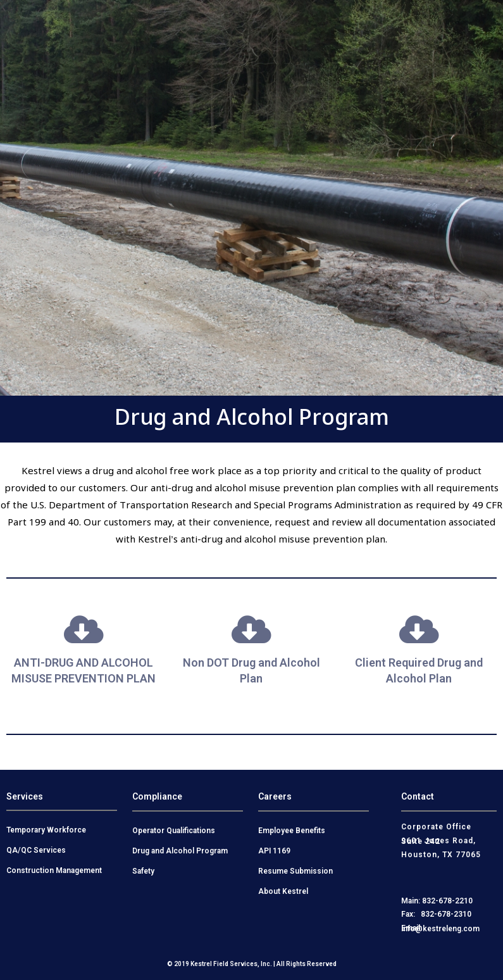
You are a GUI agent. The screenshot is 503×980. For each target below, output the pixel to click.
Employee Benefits (292, 831)
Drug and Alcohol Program (180, 851)
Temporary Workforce (46, 830)
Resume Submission (295, 871)
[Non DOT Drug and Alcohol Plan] (251, 629)
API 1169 (274, 851)
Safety (143, 871)
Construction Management (54, 870)
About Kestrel (283, 891)
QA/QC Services (36, 850)
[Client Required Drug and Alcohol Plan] (419, 629)
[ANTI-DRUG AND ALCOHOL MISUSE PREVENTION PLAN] (84, 629)
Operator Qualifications (174, 831)
